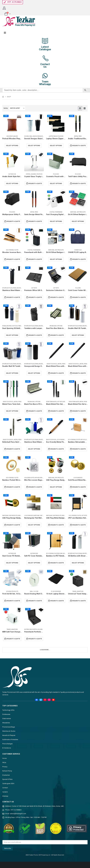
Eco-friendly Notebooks (54, 553)
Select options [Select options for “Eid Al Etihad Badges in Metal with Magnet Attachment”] (56, 259)
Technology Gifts (8, 710)
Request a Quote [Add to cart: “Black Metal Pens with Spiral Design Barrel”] (79, 373)
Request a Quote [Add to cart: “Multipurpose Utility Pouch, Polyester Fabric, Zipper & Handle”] (13, 221)
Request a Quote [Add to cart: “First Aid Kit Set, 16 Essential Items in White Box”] (13, 601)
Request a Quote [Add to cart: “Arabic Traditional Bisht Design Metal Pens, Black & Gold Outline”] (79, 146)
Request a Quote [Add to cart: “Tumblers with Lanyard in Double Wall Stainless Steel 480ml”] (35, 335)
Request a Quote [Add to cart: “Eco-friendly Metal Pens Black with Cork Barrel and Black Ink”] (57, 449)
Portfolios (36, 629)
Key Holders (85, 440)
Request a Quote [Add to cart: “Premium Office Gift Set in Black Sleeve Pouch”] (35, 297)
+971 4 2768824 (16, 810)
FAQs (4, 762)
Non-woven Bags (40, 478)
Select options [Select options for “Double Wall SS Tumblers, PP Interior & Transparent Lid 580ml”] (12, 373)
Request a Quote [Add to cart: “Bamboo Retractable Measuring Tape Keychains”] (79, 449)
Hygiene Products (12, 591)
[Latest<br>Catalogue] (45, 41)
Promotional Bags (9, 727)
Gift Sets (34, 288)
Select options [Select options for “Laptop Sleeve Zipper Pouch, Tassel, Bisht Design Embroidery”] (56, 146)
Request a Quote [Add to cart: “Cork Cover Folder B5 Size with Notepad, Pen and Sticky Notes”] (79, 297)
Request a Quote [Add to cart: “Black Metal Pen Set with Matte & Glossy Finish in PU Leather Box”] (79, 411)
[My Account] (4, 8)
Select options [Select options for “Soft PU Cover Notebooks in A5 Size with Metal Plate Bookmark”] (34, 563)
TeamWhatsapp (45, 83)
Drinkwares (6, 714)
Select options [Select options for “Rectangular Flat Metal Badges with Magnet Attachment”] (34, 525)
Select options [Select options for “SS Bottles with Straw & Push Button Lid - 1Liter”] (78, 563)
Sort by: (6, 108)
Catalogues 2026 (8, 783)
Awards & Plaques (9, 735)
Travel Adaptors (78, 591)
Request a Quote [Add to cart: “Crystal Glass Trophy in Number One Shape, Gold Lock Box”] (35, 183)
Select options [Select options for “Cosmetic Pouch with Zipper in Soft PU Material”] (56, 183)
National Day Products (78, 212)
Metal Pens (78, 136)
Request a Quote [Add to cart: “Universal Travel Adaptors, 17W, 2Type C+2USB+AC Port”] (79, 601)
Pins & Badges (7, 744)
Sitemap (5, 796)
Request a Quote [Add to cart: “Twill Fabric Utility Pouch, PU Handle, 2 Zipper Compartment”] (79, 183)
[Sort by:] (17, 108)
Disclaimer (6, 775)
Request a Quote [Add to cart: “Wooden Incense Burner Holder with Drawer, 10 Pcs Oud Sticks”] (13, 259)
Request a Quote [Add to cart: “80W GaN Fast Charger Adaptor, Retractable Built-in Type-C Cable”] (13, 639)
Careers (5, 792)
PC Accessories (56, 591)
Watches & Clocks (9, 731)
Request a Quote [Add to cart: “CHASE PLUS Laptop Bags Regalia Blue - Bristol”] (79, 259)
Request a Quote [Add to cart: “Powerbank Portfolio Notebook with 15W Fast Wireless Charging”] (35, 639)
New (6, 116)
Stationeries (7, 719)
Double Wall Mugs (30, 136)
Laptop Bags (53, 136)
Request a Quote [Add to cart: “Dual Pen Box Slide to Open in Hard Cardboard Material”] (57, 335)
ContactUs (45, 65)
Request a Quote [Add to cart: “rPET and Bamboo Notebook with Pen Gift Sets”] (79, 525)
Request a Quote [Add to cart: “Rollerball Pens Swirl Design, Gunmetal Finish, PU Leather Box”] (13, 449)
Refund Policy (7, 771)
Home (4, 758)
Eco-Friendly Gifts (12, 250)
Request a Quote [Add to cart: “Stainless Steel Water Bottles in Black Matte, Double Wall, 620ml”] (13, 297)
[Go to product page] (12, 124)
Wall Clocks (34, 591)
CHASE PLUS (78, 250)
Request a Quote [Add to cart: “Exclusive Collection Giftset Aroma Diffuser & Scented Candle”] (57, 297)
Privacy (5, 767)
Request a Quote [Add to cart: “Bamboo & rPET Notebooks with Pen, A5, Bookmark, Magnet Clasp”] (57, 563)
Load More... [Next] (45, 650)
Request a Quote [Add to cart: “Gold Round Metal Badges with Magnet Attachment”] (79, 487)
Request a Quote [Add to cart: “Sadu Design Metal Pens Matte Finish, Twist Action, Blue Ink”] (35, 221)
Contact (5, 788)
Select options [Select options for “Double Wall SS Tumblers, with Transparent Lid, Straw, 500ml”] (78, 335)
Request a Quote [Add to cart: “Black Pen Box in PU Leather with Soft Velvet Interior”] (35, 411)
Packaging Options (56, 326)
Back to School (52, 364)
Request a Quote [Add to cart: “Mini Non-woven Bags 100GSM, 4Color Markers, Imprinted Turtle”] (35, 487)
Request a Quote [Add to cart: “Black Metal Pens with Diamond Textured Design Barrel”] (57, 373)
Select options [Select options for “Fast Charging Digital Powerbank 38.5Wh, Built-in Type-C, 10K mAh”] (56, 221)
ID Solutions (7, 748)
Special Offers (7, 779)
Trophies (39, 174)
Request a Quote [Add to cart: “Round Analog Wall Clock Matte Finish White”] (35, 601)
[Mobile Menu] (5, 33)
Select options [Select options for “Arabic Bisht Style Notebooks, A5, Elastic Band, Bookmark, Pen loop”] (12, 183)
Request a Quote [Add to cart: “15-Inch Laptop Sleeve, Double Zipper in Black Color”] (57, 601)
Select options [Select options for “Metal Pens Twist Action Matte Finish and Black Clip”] (12, 411)
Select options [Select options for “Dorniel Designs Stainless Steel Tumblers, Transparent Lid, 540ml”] (34, 146)
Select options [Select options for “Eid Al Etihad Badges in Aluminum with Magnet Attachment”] (78, 221)
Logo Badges (78, 478)
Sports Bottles (7, 288)
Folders (78, 288)
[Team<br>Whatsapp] (45, 76)
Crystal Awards (31, 174)
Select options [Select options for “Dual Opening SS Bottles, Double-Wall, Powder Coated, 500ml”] (12, 335)
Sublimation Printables (10, 740)
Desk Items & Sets (51, 402)
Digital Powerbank (56, 212)
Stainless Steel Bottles (20, 288)
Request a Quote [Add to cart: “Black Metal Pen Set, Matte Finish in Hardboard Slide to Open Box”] (57, 411)
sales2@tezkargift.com (18, 814)
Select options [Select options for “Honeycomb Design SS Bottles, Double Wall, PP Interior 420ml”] (34, 373)
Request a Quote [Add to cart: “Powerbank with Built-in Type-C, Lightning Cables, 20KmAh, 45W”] (35, 259)
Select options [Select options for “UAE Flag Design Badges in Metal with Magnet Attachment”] (56, 487)
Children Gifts (29, 478)
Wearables (6, 723)
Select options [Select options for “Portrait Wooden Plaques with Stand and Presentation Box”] (12, 146)
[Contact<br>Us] (45, 58)
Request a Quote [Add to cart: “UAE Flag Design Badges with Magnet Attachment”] (13, 525)
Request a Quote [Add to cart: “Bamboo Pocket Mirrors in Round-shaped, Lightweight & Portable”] (13, 487)
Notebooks (12, 174)
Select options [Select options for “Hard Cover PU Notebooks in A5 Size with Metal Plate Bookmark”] (12, 563)
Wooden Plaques (12, 136)
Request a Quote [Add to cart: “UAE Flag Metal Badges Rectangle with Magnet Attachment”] (57, 525)
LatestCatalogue (45, 48)
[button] (13, 2)
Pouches (60, 136)
